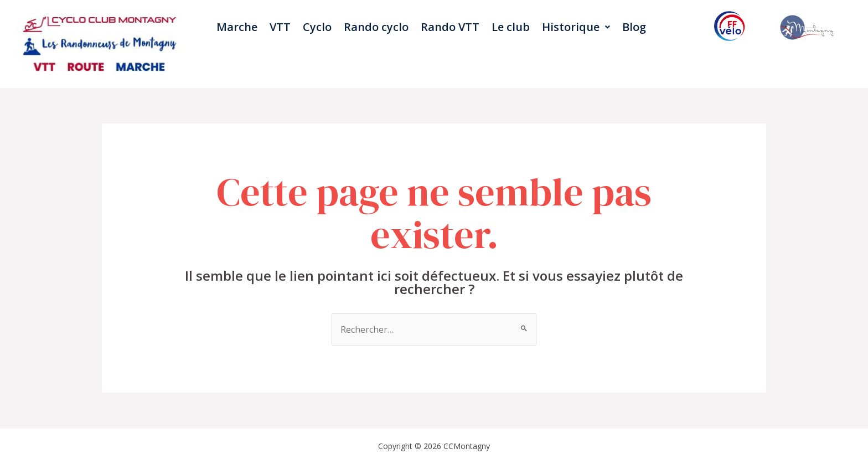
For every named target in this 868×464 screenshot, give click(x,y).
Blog (634, 27)
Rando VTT (450, 27)
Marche (237, 27)
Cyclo (317, 27)
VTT (280, 27)
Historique (576, 27)
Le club (511, 27)
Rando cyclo (376, 27)
